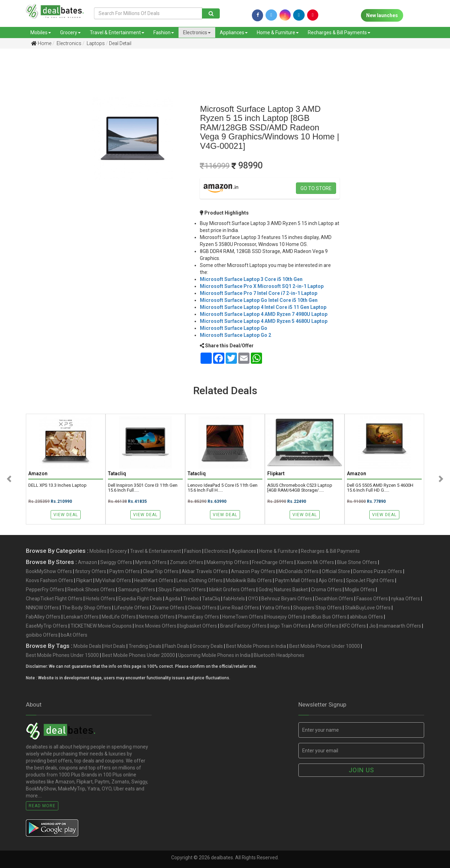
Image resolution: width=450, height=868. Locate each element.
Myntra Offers (151, 562)
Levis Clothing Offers (199, 580)
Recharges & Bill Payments (339, 32)
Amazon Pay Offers (253, 571)
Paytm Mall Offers (295, 580)
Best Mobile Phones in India (256, 646)
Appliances (234, 32)
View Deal (66, 515)
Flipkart (84, 580)
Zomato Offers (187, 562)
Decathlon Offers (334, 599)
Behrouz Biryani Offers (287, 599)
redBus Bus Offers (326, 617)
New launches (382, 15)
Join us (361, 770)
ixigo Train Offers (289, 626)
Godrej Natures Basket (283, 589)
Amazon (88, 562)
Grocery (70, 32)
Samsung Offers (137, 589)
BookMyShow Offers (49, 571)
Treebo (191, 599)
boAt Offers (74, 635)
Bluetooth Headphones (279, 655)
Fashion (164, 32)
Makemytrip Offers (228, 562)
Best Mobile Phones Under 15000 (62, 655)
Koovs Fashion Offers (49, 580)
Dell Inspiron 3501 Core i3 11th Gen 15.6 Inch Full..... (143, 488)
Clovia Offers (202, 608)
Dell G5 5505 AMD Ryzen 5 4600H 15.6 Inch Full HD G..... (380, 488)
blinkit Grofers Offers (232, 589)
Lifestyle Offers (132, 608)
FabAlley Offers (43, 617)
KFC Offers (354, 626)
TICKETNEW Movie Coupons (101, 626)
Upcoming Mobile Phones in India (214, 655)
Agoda (173, 599)
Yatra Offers (276, 608)
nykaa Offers (405, 599)
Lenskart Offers (81, 617)
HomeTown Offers (243, 617)
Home (41, 43)
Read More (42, 806)
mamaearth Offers (400, 626)
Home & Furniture (278, 32)
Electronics (197, 32)
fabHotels (234, 599)
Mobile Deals (87, 646)
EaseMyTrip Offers (47, 626)
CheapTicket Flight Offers (54, 599)
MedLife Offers (119, 617)
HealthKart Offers (154, 580)
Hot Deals (115, 646)
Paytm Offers (125, 571)
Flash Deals (177, 646)
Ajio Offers (331, 580)
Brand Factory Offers (243, 626)
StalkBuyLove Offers (368, 608)
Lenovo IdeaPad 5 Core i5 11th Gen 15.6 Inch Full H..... (223, 488)
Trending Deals (145, 646)
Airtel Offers (325, 626)
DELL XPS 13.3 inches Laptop (57, 485)
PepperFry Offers (45, 589)
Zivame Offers (168, 608)
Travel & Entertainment (117, 32)
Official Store (336, 571)
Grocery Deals (208, 646)
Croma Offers (326, 589)
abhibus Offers (366, 617)
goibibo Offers (42, 635)
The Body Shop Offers (86, 608)
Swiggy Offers (116, 562)
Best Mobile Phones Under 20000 (139, 655)
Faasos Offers (372, 599)
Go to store (316, 188)
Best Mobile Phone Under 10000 (325, 646)
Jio (372, 626)
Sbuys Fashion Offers (182, 589)
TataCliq (211, 599)
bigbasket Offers (198, 626)
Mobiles (41, 32)
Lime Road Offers (239, 608)
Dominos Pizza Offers (378, 571)
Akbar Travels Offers (205, 571)
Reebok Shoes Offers (91, 589)
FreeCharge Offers (273, 562)
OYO (253, 599)
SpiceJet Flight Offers (370, 580)
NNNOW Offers (42, 608)
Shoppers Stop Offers (317, 608)
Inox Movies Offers (156, 626)
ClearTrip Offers (161, 571)
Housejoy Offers (285, 617)
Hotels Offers (100, 599)
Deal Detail (120, 43)
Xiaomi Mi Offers (315, 562)
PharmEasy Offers (198, 617)
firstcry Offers (91, 571)
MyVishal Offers (113, 580)
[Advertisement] (32, 164)
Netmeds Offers (157, 617)
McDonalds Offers (299, 571)
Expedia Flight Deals (140, 599)
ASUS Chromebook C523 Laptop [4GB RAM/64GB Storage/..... (300, 488)
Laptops (95, 43)
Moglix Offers (360, 589)
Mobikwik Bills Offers (249, 580)
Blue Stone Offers (357, 562)
